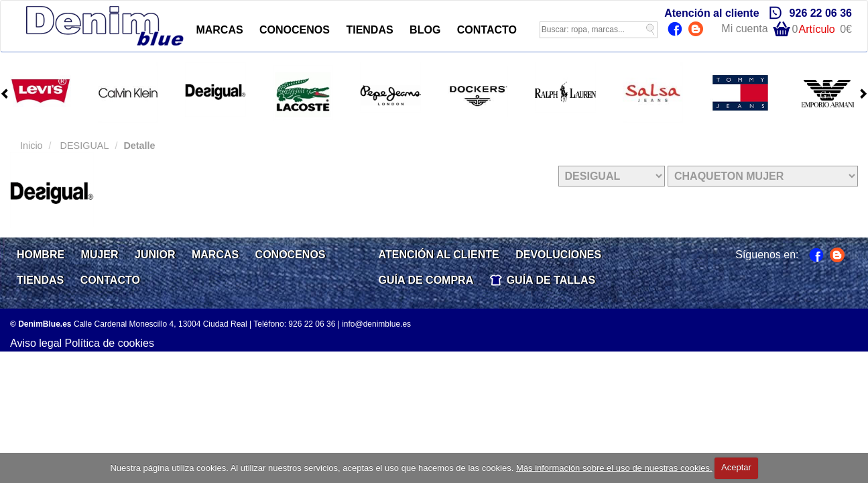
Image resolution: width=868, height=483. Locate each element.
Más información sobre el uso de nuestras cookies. (614, 467)
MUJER (100, 255)
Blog (697, 30)
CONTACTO (487, 30)
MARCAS (219, 30)
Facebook (677, 30)
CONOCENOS (295, 30)
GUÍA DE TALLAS (551, 280)
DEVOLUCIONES (558, 255)
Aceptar (736, 467)
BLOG (425, 30)
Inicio (32, 146)
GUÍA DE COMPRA (426, 280)
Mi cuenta (744, 29)
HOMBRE (41, 255)
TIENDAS (369, 30)
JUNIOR (155, 255)
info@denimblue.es (376, 324)
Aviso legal (36, 343)
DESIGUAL (83, 146)
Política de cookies (110, 343)
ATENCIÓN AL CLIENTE (439, 255)
